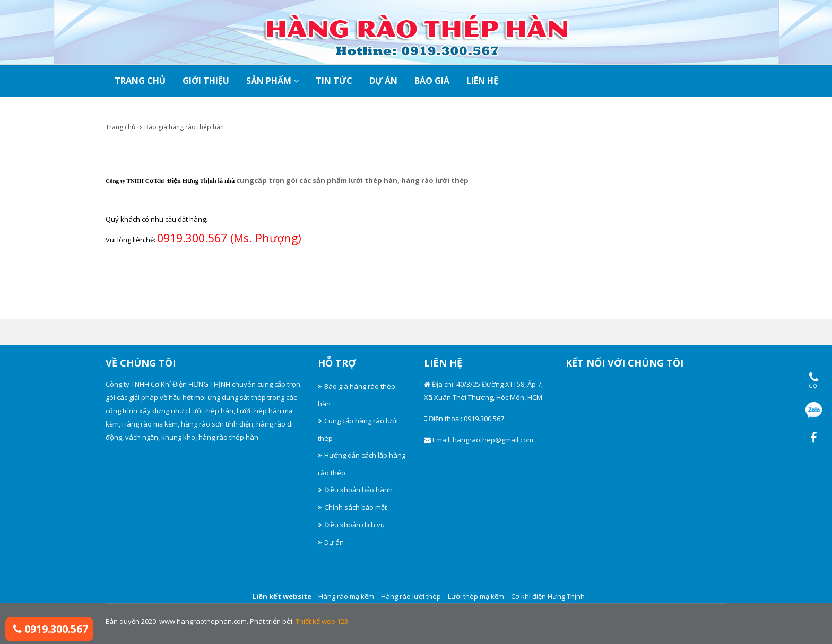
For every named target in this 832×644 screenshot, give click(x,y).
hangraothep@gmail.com (493, 440)
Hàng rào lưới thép (411, 596)
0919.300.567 (51, 629)
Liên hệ (482, 81)
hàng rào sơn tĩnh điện (217, 424)
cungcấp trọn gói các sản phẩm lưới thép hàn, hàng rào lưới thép (352, 180)
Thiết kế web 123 (322, 621)
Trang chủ (120, 127)
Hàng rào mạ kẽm (150, 424)
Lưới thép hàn (211, 411)
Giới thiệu (206, 81)
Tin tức (334, 81)
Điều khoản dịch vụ (354, 525)
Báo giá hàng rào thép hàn (184, 127)
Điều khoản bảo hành (358, 490)
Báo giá (432, 81)
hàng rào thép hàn (228, 437)
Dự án (383, 81)
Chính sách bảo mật (356, 507)
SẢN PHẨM (272, 81)
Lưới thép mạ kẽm (476, 596)
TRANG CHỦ (140, 81)
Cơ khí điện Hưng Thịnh (548, 596)
